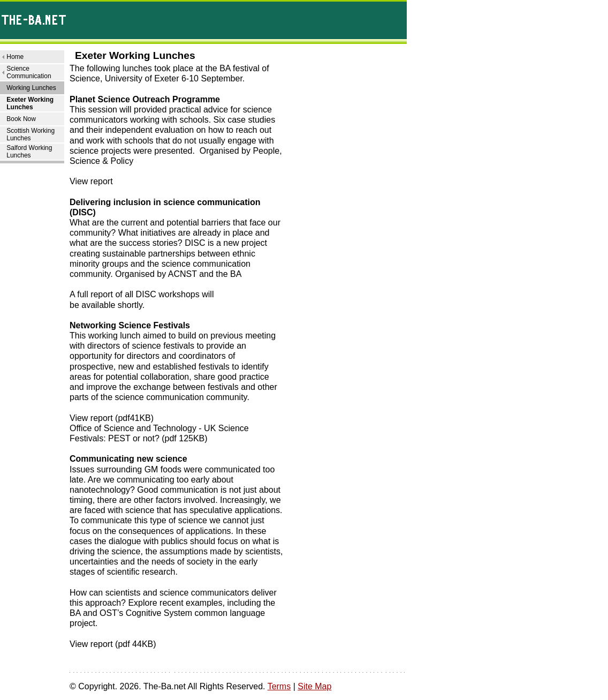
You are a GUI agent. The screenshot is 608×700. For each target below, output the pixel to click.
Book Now (21, 119)
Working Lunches (31, 88)
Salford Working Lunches (29, 152)
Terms (279, 686)
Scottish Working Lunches (31, 134)
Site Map (314, 686)
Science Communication (29, 72)
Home (15, 57)
